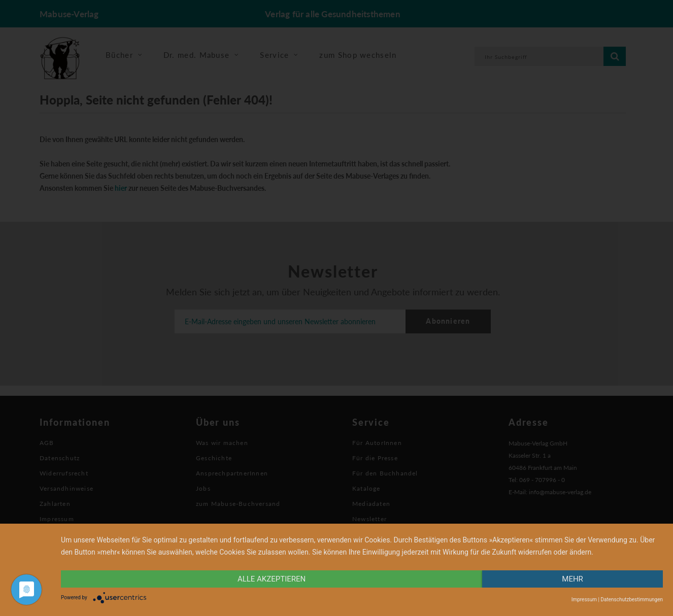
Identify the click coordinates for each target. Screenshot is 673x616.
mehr (573, 579)
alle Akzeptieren (272, 579)
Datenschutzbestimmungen (632, 600)
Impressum (584, 600)
